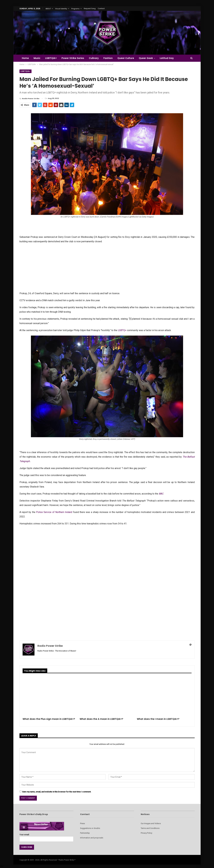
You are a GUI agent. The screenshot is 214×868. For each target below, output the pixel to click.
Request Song (90, 8)
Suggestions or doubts (90, 828)
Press (82, 823)
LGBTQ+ (122, 330)
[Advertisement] (107, 267)
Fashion (110, 58)
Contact (101, 8)
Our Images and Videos (151, 823)
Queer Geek (149, 58)
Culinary (96, 58)
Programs (75, 9)
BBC (161, 494)
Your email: (46, 837)
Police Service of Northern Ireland (54, 512)
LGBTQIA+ (52, 58)
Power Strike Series (74, 58)
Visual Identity (61, 9)
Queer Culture (128, 58)
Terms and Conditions (150, 828)
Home (25, 58)
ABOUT (48, 9)
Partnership (85, 833)
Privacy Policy (146, 833)
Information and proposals (92, 838)
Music (37, 58)
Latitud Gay (170, 58)
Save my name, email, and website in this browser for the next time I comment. (57, 792)
